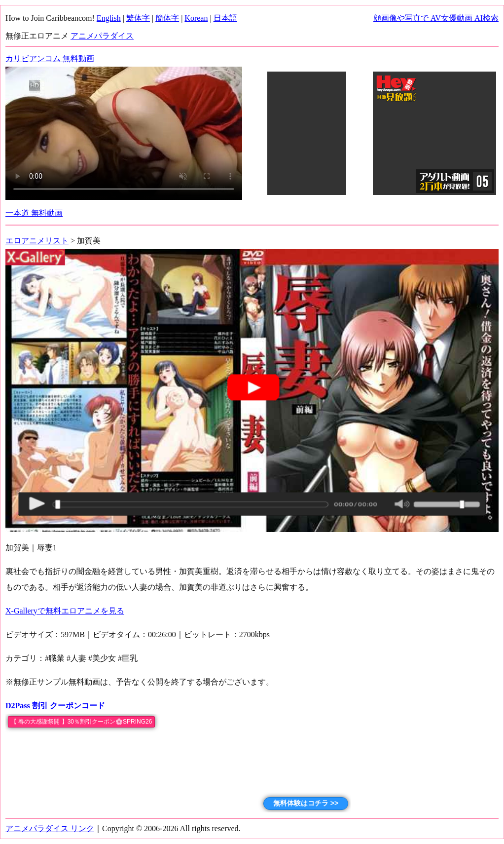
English (109, 18)
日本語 (225, 18)
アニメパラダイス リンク (50, 828)
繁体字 (138, 18)
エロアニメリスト (37, 241)
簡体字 (167, 18)
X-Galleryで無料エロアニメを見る (65, 611)
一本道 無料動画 (34, 213)
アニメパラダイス (102, 36)
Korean (196, 18)
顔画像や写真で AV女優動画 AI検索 (436, 18)
